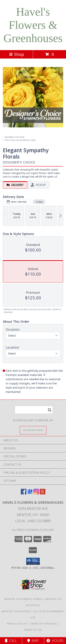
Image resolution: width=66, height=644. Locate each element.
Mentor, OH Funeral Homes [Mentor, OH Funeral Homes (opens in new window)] (23, 599)
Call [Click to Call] (11, 641)
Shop (17, 54)
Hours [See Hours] (55, 641)
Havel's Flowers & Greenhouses (33, 25)
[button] (33, 561)
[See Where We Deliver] (33, 430)
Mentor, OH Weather (16, 611)
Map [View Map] (33, 641)
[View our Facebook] (24, 493)
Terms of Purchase (44, 624)
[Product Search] (34, 410)
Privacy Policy (17, 624)
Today (39, 202)
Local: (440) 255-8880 (33, 521)
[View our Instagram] (36, 493)
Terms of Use (33, 630)
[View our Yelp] (43, 493)
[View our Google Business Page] (30, 493)
